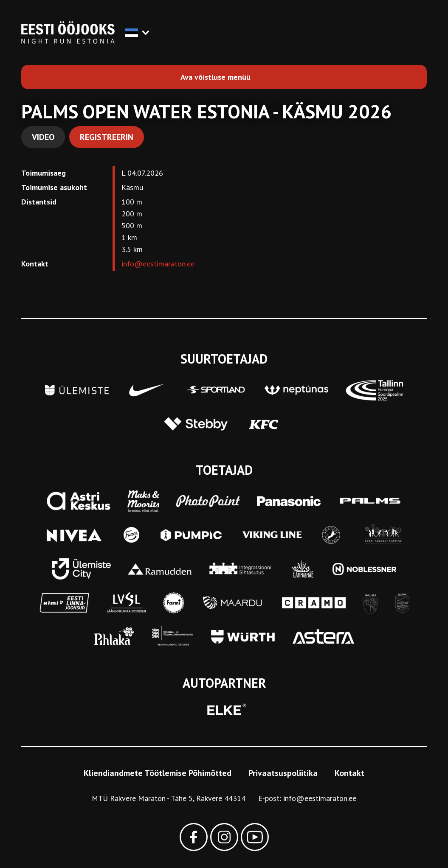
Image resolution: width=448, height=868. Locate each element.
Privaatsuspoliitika (283, 773)
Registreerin (107, 137)
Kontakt (349, 773)
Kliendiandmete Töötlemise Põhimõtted (158, 773)
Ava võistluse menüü (216, 77)
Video (43, 137)
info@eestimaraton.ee (158, 264)
